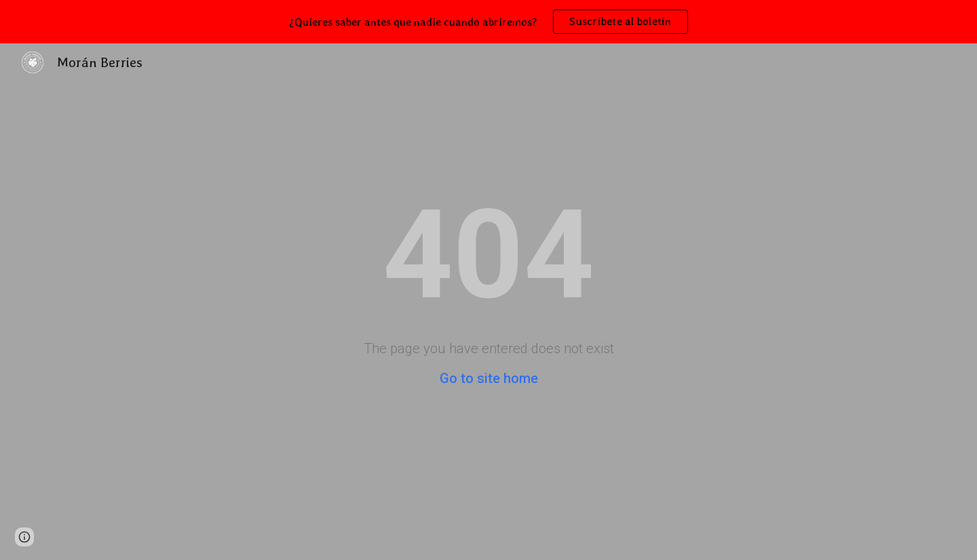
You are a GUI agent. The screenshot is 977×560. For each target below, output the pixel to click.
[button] (24, 537)
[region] (488, 22)
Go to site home (489, 378)
